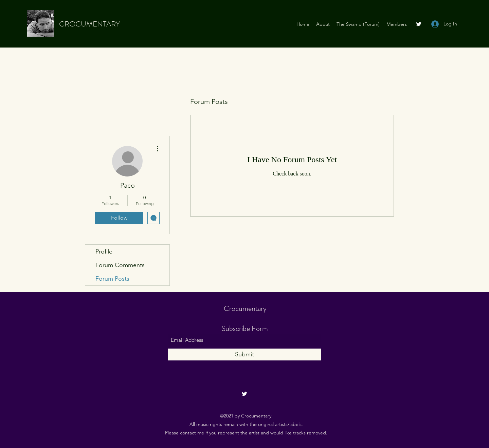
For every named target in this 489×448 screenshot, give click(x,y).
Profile (104, 251)
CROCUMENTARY (89, 24)
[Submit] (244, 354)
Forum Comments (120, 265)
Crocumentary (245, 308)
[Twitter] (419, 24)
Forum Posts (112, 279)
